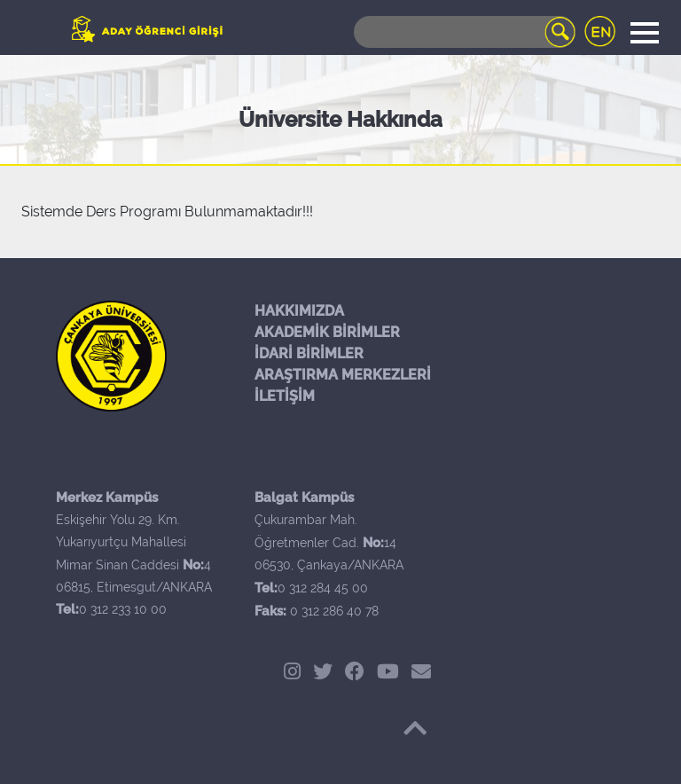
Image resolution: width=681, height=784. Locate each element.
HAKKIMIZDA (299, 311)
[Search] (465, 32)
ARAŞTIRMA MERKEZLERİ (343, 375)
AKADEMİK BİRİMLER (327, 332)
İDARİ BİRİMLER (309, 353)
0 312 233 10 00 (123, 609)
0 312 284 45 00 (323, 588)
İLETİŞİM (285, 396)
